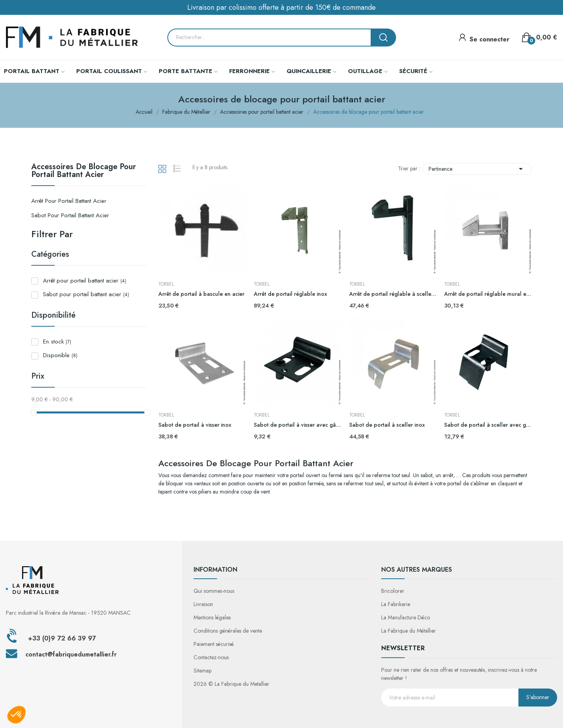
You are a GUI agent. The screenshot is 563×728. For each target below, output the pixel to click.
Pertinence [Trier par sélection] (477, 169)
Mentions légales (212, 617)
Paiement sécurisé (214, 644)
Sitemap (203, 671)
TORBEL (166, 284)
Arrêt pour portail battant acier (69, 201)
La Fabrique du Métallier (409, 631)
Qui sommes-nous (214, 591)
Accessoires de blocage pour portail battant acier (84, 172)
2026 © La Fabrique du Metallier (231, 684)
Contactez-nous (211, 657)
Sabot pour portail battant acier (70, 215)
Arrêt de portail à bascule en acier (201, 294)
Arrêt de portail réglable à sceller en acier (393, 294)
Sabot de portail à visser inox (195, 425)
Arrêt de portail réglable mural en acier (488, 294)
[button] (16, 715)
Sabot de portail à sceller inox (387, 425)
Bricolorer (393, 591)
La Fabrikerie (396, 604)
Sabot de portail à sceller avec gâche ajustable (488, 425)
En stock (57, 342)
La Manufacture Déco (406, 617)
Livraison (203, 604)
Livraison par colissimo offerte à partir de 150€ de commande (281, 7)
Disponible (60, 355)
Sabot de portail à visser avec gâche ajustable (298, 425)
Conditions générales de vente (228, 631)
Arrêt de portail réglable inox (290, 294)
